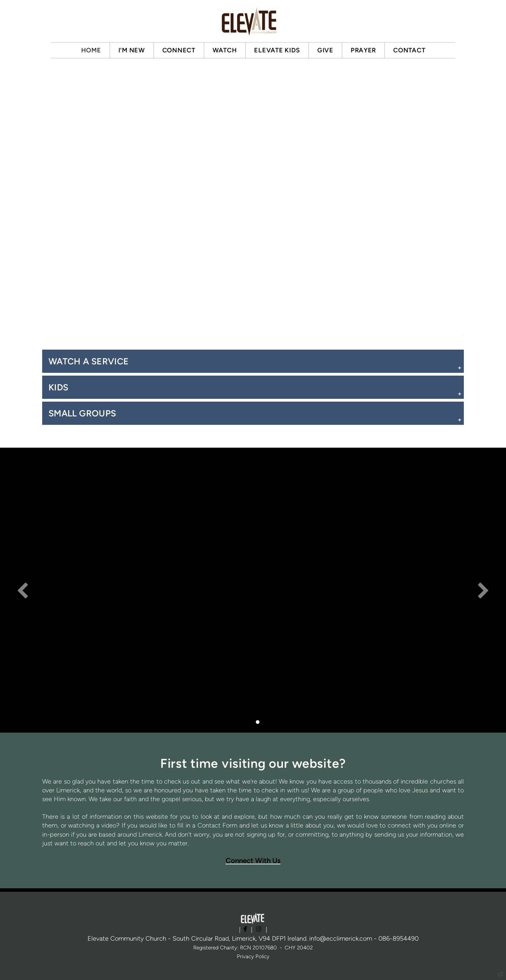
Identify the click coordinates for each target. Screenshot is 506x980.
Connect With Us (253, 861)
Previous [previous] (23, 590)
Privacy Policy (253, 956)
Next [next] (483, 590)
